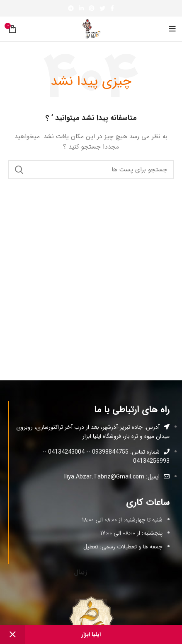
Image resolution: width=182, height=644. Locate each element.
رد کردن (12, 634)
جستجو (19, 170)
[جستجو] (91, 170)
